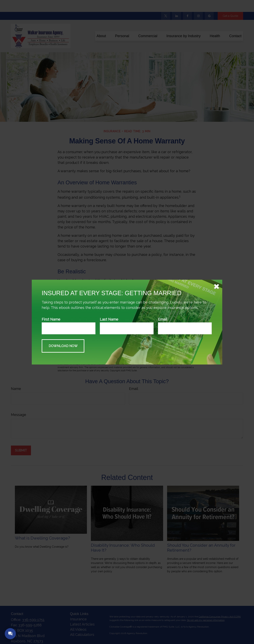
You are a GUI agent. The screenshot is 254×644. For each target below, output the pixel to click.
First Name (51, 319)
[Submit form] (63, 346)
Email (163, 319)
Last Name (109, 319)
